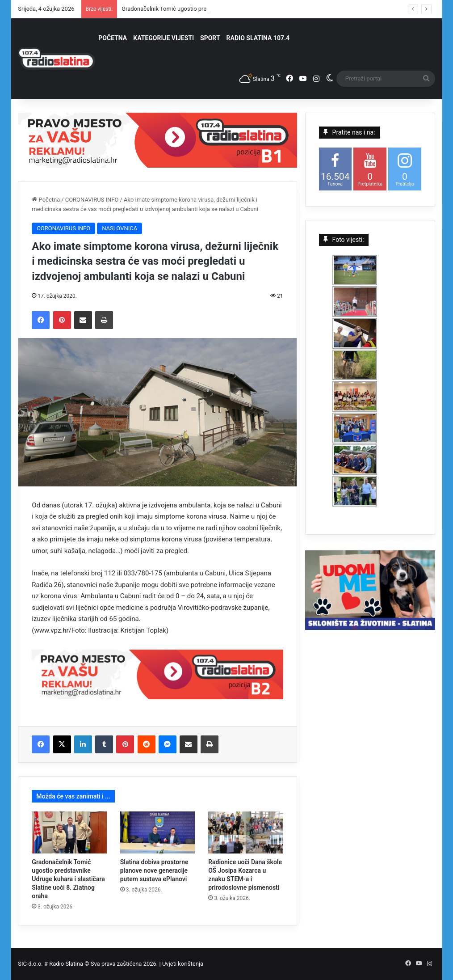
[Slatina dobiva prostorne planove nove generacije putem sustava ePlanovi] (157, 832)
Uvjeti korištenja (183, 964)
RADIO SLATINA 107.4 (258, 38)
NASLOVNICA (120, 228)
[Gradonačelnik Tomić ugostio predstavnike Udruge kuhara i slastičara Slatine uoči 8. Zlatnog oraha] (69, 832)
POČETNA (113, 38)
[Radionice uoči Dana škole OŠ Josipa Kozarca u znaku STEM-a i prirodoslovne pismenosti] (245, 832)
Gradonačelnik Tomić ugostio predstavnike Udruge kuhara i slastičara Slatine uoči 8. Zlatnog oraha (68, 879)
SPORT (210, 38)
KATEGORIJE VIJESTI (164, 38)
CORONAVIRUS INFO (92, 200)
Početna (46, 200)
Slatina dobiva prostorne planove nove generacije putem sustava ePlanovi (154, 870)
